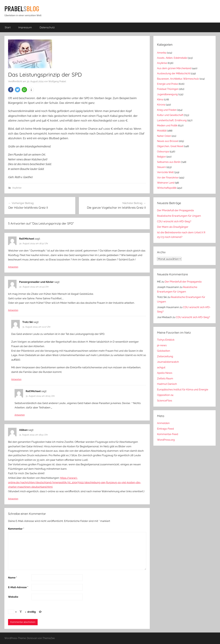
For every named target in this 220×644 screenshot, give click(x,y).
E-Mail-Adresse (18, 587)
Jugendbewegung (167, 94)
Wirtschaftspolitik (167, 188)
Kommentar (16, 529)
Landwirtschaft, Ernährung (172, 120)
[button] (11, 90)
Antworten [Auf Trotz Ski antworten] (16, 379)
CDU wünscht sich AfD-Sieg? (174, 221)
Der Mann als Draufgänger (173, 227)
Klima (160, 99)
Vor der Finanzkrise (168, 178)
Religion (161, 157)
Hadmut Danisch (167, 384)
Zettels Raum (165, 378)
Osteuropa (163, 152)
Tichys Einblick (166, 340)
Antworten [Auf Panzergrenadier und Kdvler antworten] (13, 310)
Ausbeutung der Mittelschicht (173, 73)
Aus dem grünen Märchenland (174, 68)
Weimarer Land (166, 183)
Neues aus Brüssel (168, 141)
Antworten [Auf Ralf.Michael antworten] (13, 267)
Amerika (162, 53)
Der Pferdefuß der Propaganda (175, 210)
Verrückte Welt (165, 172)
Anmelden (163, 423)
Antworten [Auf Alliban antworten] (13, 499)
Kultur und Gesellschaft (170, 115)
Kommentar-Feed (168, 434)
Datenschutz (47, 27)
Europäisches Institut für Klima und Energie (183, 389)
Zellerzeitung (165, 356)
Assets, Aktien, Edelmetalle (172, 58)
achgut (161, 367)
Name (13, 578)
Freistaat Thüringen (168, 89)
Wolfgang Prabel (57, 81)
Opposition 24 (165, 395)
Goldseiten (164, 351)
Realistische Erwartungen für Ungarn (179, 216)
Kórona (161, 105)
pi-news (162, 345)
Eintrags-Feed (165, 429)
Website (13, 597)
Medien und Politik (167, 126)
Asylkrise (17, 188)
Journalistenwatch (168, 362)
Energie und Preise (168, 84)
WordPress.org (166, 440)
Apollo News (165, 373)
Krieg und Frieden (167, 110)
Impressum (25, 27)
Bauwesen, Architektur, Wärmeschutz (178, 79)
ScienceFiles (165, 401)
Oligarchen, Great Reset (170, 146)
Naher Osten (164, 136)
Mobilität (162, 131)
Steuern (161, 167)
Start (8, 27)
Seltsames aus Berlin (169, 162)
